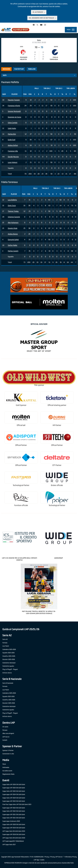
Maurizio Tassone (14, 100)
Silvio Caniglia (13, 123)
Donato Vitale (13, 228)
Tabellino (32, 69)
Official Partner (21, 445)
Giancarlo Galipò (13, 240)
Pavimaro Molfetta (24, 58)
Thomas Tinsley (13, 211)
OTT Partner (57, 465)
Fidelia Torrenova (54, 58)
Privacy (47, 857)
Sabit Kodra (12, 128)
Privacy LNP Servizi (56, 857)
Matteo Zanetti (13, 251)
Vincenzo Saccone (14, 217)
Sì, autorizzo (38, 12)
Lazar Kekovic (13, 162)
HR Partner (57, 425)
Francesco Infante (14, 106)
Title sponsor (39, 385)
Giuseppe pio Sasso (14, 117)
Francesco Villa (13, 151)
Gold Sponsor (21, 405)
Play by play (19, 69)
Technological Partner (21, 485)
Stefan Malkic (13, 245)
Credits (42, 860)
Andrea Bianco (13, 234)
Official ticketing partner (57, 405)
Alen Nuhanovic (13, 223)
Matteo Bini (12, 134)
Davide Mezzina (13, 157)
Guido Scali (12, 140)
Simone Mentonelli (14, 111)
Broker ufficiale (57, 485)
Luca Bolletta (12, 200)
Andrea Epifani (13, 145)
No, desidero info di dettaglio (41, 18)
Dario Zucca (12, 205)
